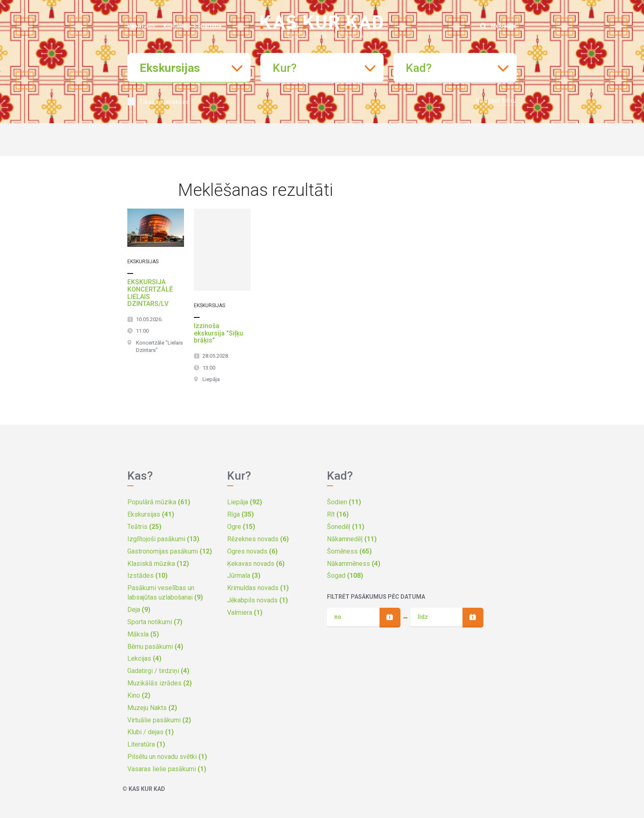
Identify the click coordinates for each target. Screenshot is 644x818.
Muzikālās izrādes (160, 683)
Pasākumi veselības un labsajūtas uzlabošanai (165, 593)
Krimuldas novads (258, 588)
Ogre (241, 527)
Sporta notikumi (155, 622)
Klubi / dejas (151, 732)
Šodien (344, 502)
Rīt (338, 514)
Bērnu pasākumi (155, 647)
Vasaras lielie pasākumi (167, 769)
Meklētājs (498, 26)
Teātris (144, 527)
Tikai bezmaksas (164, 102)
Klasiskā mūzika (158, 564)
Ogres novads (252, 551)
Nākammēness (354, 564)
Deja (139, 610)
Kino (139, 695)
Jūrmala (244, 576)
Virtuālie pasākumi (159, 720)
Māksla (143, 634)
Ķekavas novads (256, 564)
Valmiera (245, 612)
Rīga (240, 514)
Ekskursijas (151, 514)
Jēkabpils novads (258, 600)
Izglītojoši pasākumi (163, 539)
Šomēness (349, 551)
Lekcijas (144, 658)
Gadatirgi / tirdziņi (158, 671)
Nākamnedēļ (352, 539)
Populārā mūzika (159, 502)
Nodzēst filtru (496, 101)
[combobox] (189, 68)
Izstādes (147, 576)
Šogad (345, 576)
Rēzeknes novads (258, 539)
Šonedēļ (346, 527)
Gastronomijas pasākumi (170, 551)
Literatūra (146, 744)
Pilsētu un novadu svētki (167, 757)
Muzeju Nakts (152, 708)
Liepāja (245, 502)
